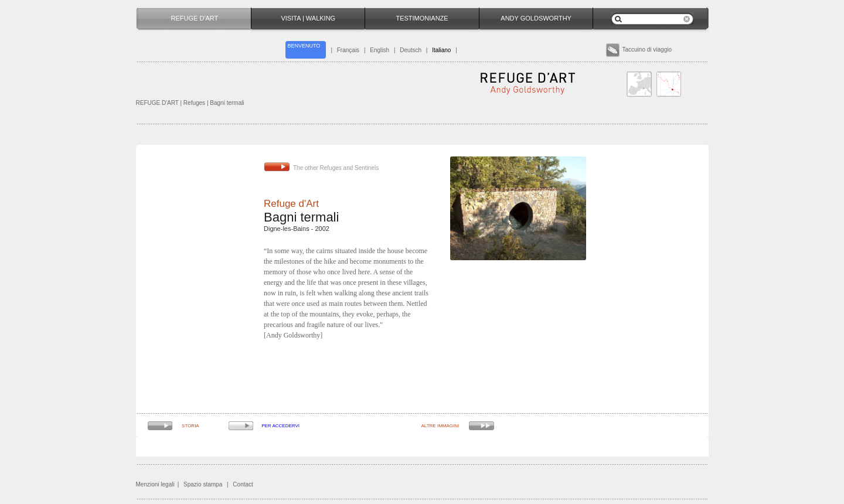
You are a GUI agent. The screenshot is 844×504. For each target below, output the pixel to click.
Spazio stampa (203, 484)
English (380, 50)
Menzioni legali (155, 484)
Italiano (441, 50)
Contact (243, 484)
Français (348, 50)
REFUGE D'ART (157, 103)
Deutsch (411, 50)
